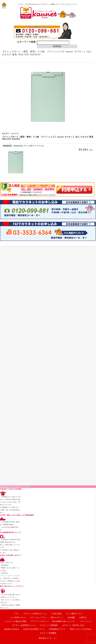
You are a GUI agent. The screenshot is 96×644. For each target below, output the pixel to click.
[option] (48, 97)
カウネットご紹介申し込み (73, 625)
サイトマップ (86, 622)
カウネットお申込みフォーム (35, 614)
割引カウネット (57, 618)
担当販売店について (57, 629)
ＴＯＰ (16, 614)
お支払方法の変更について (34, 629)
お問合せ (83, 618)
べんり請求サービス (18, 618)
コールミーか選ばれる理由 (16, 622)
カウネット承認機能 (48, 633)
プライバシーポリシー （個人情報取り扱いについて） (53, 622)
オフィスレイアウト (38, 618)
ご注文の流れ (56, 614)
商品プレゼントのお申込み (81, 629)
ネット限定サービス (74, 614)
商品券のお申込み (12, 629)
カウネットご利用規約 (49, 625)
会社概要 (71, 618)
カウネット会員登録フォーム (24, 625)
